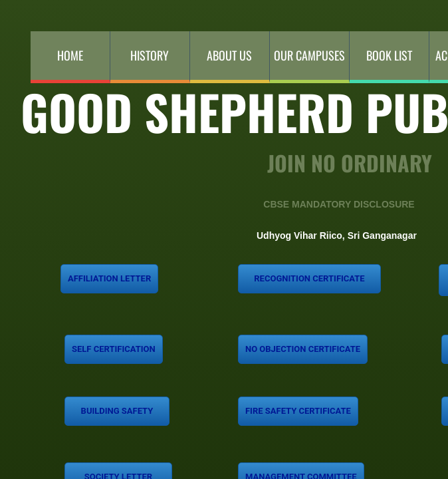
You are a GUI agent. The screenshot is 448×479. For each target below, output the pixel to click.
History (150, 55)
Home (70, 55)
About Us (229, 55)
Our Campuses (309, 55)
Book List (389, 55)
